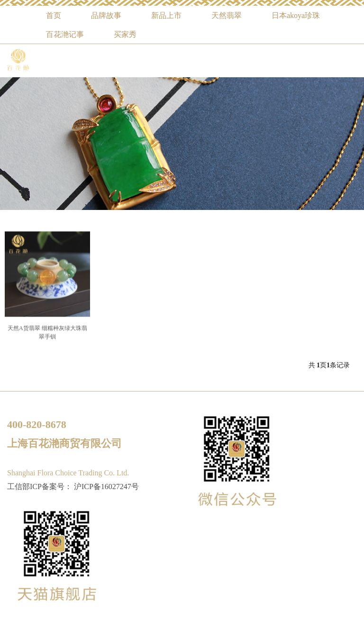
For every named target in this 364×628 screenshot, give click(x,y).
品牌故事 (106, 15)
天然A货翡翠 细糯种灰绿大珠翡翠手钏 (47, 337)
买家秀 (125, 34)
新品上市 (166, 15)
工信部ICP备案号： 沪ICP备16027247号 (73, 487)
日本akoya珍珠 (296, 15)
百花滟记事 (65, 34)
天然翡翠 (227, 15)
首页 (54, 15)
